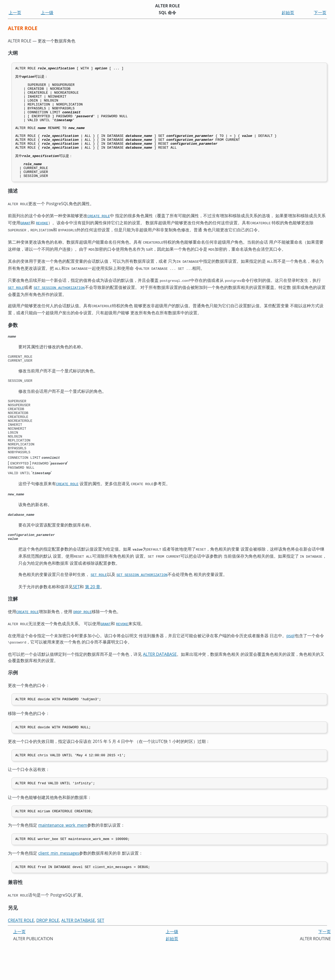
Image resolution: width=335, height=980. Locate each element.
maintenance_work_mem (63, 859)
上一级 (47, 13)
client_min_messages (59, 888)
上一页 (15, 13)
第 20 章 (93, 618)
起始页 (288, 13)
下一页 (320, 13)
